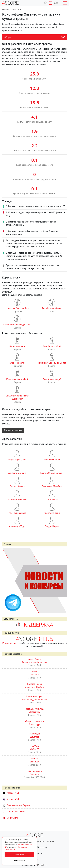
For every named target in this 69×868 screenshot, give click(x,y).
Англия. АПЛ (11, 799)
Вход (54, 3)
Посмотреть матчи (13, 430)
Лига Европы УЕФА (14, 812)
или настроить (19, 861)
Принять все (19, 854)
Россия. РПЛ (11, 793)
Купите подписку (10, 643)
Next (63, 580)
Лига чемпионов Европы (17, 805)
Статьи (51, 841)
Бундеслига (10, 818)
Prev (6, 580)
